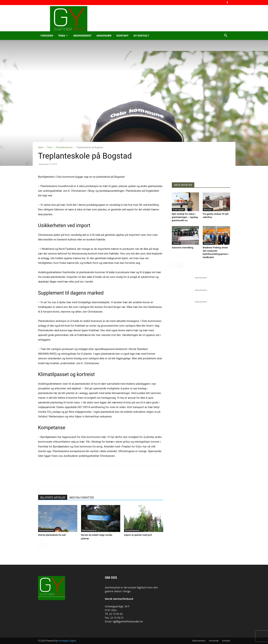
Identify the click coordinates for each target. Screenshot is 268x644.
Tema (63, 36)
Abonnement (82, 36)
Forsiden (47, 36)
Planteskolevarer (64, 147)
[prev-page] (40, 546)
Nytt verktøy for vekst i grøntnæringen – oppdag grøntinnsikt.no (185, 217)
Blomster (208, 210)
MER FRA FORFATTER (82, 498)
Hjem (41, 147)
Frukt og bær (178, 210)
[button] (226, 36)
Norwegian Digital (67, 641)
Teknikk (176, 243)
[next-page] (180, 265)
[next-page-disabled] (46, 546)
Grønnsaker (209, 243)
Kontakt (122, 36)
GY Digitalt (141, 36)
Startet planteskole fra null (52, 535)
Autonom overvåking (183, 248)
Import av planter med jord (138, 535)
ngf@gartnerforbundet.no (128, 621)
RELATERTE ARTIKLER (53, 498)
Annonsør (104, 36)
